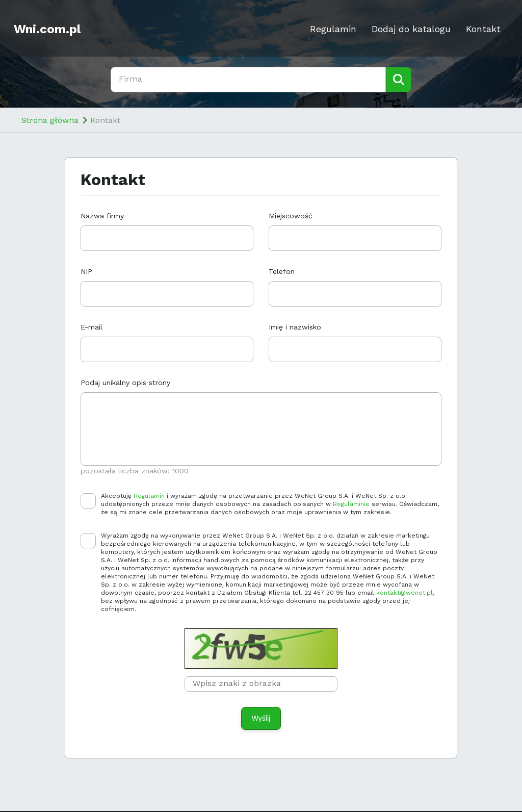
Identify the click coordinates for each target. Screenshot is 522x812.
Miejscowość (291, 216)
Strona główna (50, 120)
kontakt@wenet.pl (404, 593)
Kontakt (483, 29)
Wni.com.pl (47, 29)
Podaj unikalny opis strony (125, 383)
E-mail (92, 327)
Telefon (282, 271)
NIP (86, 271)
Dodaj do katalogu (411, 29)
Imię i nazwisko (295, 327)
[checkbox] (88, 501)
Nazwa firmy (102, 216)
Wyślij (261, 718)
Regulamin (333, 29)
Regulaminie (351, 504)
